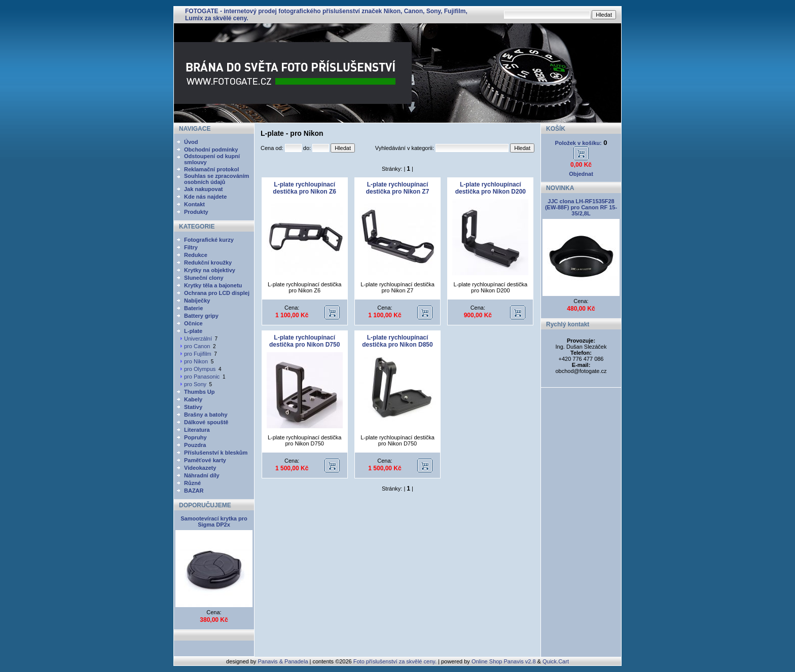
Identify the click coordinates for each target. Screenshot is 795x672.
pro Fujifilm (198, 354)
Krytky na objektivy (210, 270)
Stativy (193, 407)
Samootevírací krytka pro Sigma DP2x (214, 521)
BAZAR (194, 491)
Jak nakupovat (203, 189)
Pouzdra (195, 445)
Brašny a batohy (206, 415)
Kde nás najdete (205, 197)
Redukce (196, 255)
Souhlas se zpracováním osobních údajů (216, 179)
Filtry (191, 247)
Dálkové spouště (206, 422)
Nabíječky (197, 301)
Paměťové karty (205, 460)
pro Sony (195, 384)
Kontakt (194, 204)
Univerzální (198, 339)
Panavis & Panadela (283, 661)
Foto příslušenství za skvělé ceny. (395, 661)
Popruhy (195, 437)
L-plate (193, 331)
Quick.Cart (556, 661)
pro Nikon (196, 361)
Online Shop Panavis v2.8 (504, 661)
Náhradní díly (202, 475)
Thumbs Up (200, 392)
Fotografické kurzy (209, 240)
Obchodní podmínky (211, 150)
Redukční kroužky (208, 263)
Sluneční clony (204, 278)
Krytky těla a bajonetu (213, 285)
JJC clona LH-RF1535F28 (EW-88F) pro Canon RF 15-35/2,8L (581, 207)
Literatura (197, 430)
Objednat (581, 174)
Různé (192, 483)
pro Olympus (200, 369)
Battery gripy (201, 316)
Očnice (193, 323)
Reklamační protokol (211, 169)
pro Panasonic (202, 377)
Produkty (196, 212)
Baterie (193, 308)
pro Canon (197, 346)
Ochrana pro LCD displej (217, 293)
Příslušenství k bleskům (216, 453)
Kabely (193, 399)
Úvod (191, 142)
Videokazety (200, 468)
